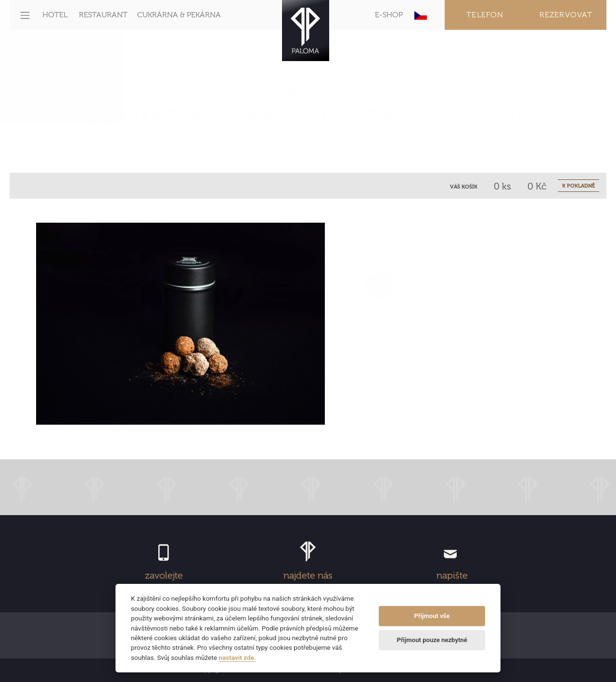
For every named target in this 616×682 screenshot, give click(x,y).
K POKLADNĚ (578, 186)
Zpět (308, 145)
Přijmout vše (432, 616)
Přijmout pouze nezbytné (432, 640)
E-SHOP (389, 15)
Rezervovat (566, 15)
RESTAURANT (103, 15)
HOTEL (55, 15)
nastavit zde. (237, 657)
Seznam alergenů (397, 368)
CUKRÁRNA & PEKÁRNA (179, 15)
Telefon (485, 15)
